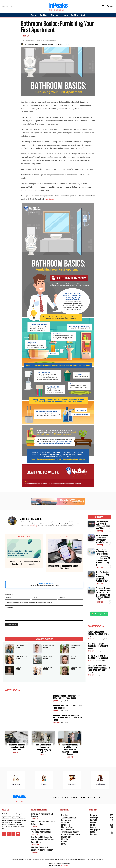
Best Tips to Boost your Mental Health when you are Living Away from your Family (99, 669)
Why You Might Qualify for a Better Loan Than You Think (103, 525)
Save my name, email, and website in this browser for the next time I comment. (30, 603)
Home (22, 40)
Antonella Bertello (21, 656)
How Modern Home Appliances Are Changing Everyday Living (43, 748)
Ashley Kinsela (48, 667)
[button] (110, 6)
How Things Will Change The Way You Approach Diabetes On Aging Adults (43, 840)
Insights (57, 723)
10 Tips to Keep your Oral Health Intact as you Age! (98, 657)
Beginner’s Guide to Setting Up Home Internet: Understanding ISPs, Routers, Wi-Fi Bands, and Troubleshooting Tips (103, 557)
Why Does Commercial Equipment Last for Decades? (42, 849)
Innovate (57, 701)
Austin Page (75, 656)
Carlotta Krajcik (76, 667)
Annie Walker (20, 645)
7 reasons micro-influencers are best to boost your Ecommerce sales (24, 563)
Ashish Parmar (48, 656)
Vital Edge (27, 36)
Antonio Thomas (49, 645)
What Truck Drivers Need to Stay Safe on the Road (43, 823)
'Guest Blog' (33, 526)
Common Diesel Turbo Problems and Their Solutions (68, 707)
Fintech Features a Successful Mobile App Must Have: (65, 567)
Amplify (70, 757)
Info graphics (36, 845)
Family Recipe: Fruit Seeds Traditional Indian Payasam (41, 831)
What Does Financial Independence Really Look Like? (17, 747)
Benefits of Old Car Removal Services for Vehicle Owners (102, 539)
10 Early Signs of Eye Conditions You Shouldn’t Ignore (98, 646)
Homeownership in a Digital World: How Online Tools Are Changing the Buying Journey (70, 750)
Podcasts (35, 819)
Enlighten (16, 752)
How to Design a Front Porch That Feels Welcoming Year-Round (67, 697)
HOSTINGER (64, 865)
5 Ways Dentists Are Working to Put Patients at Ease (99, 634)
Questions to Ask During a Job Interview (42, 815)
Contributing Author (32, 44)
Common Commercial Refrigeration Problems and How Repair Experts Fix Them (68, 718)
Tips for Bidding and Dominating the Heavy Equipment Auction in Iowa (102, 577)
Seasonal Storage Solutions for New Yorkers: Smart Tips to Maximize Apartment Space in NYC (103, 594)
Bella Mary (19, 667)
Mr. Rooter (50, 199)
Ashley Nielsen (75, 645)
